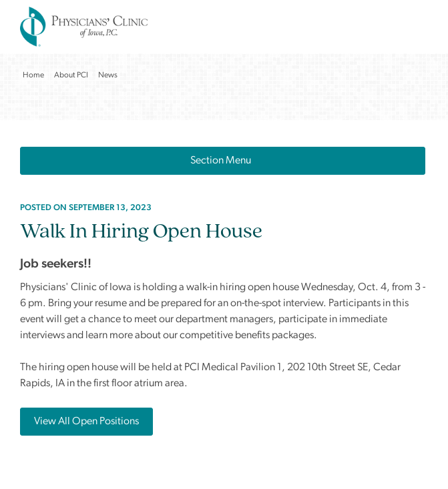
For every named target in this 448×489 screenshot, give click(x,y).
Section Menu (223, 161)
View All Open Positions (86, 422)
